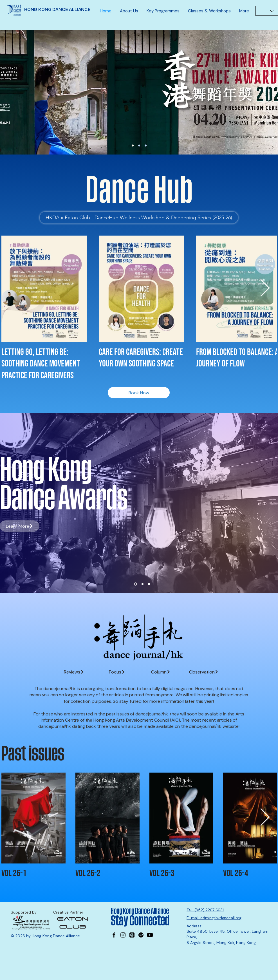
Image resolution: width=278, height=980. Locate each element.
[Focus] (117, 672)
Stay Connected (141, 921)
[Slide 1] (135, 584)
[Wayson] (139, 146)
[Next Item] (265, 288)
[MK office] (146, 146)
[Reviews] (74, 672)
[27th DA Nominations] (133, 146)
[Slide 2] (143, 584)
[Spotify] (141, 935)
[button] (129, 11)
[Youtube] (150, 935)
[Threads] (132, 935)
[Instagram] (123, 935)
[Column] (161, 672)
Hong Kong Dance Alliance (140, 911)
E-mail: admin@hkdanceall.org (214, 918)
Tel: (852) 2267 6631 (205, 910)
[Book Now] (139, 393)
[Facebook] (114, 935)
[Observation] (204, 672)
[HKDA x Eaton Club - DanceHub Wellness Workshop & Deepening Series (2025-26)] (139, 218)
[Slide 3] (149, 584)
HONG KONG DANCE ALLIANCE (57, 9)
